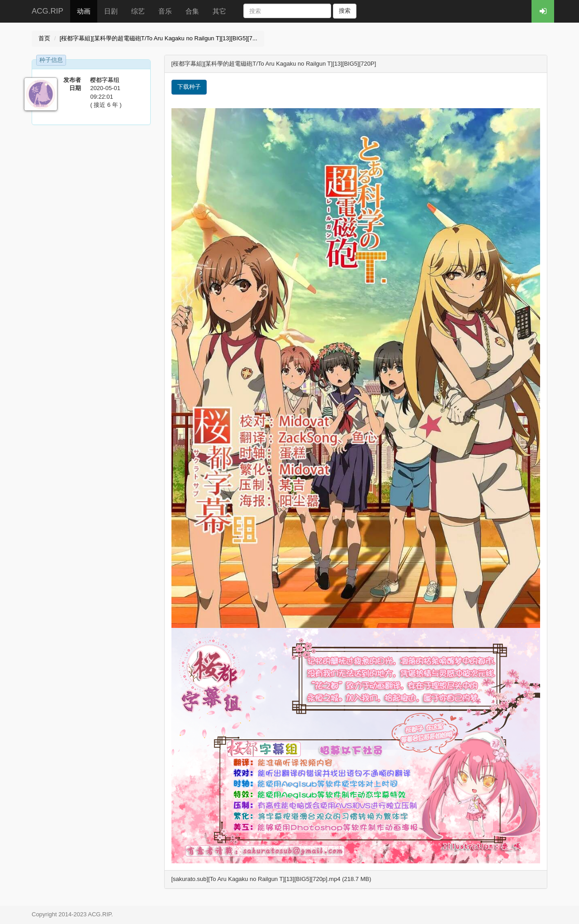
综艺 (138, 11)
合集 (192, 11)
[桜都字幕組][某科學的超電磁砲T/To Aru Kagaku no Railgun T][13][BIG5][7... (159, 38)
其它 (219, 11)
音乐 (165, 11)
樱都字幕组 (105, 80)
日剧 (111, 11)
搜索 (345, 11)
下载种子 (189, 87)
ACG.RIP (47, 11)
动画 (84, 11)
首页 (44, 38)
